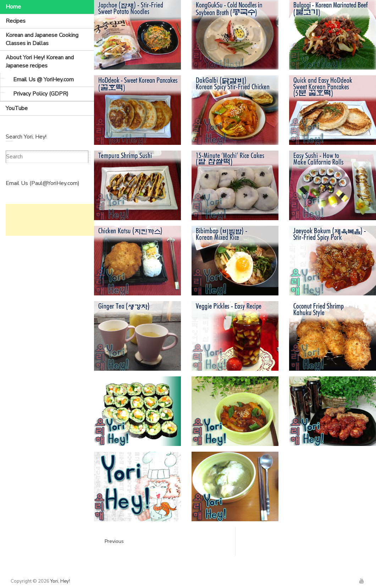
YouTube (17, 108)
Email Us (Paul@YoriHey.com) (43, 183)
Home (13, 7)
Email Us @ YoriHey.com (43, 80)
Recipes (16, 21)
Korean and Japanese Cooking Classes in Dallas (42, 39)
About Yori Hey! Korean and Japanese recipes (40, 62)
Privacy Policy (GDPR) (41, 94)
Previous (114, 541)
